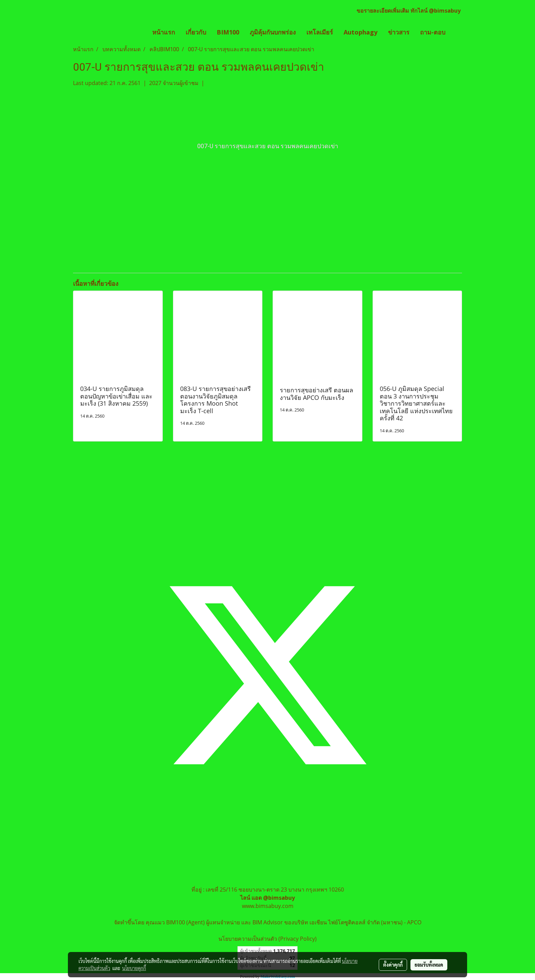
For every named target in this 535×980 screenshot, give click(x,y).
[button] (457, 32)
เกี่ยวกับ (196, 32)
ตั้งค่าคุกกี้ (393, 965)
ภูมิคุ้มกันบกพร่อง (273, 32)
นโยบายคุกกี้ (134, 968)
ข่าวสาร (399, 32)
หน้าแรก (164, 32)
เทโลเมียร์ (320, 32)
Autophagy (360, 32)
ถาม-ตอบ (433, 32)
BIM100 (228, 32)
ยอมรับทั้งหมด (429, 965)
